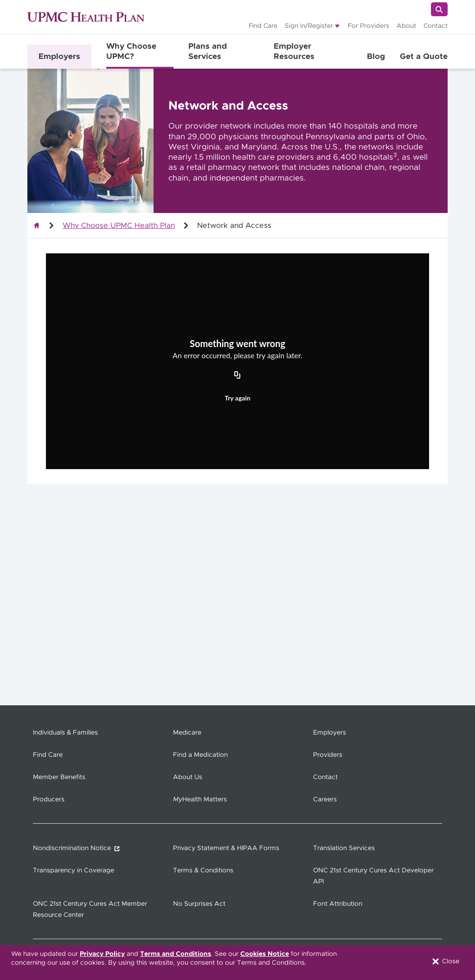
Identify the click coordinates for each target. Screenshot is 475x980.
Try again (237, 398)
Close (445, 961)
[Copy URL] (237, 375)
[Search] (439, 9)
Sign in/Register (309, 26)
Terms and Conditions (176, 954)
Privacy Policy (102, 954)
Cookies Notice (265, 954)
